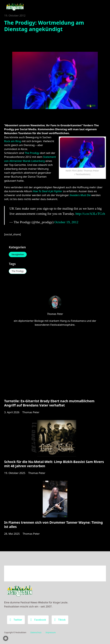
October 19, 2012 (66, 222)
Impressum (51, 632)
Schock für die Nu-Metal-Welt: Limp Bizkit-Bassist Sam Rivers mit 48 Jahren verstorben (54, 465)
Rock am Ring (12, 141)
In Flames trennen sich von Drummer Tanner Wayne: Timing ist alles (53, 526)
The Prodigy (32, 153)
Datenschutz (36, 632)
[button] (6, 638)
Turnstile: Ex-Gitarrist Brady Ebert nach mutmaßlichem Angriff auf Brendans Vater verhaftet (49, 404)
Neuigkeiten (18, 255)
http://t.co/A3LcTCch (90, 214)
